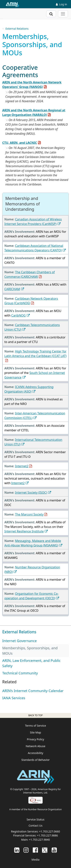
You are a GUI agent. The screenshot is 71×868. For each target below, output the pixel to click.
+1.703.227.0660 (49, 831)
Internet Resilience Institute (24, 531)
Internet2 (22, 466)
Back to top (35, 715)
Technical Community (20, 673)
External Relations (17, 29)
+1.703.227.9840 (39, 840)
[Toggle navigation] (63, 14)
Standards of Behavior (36, 760)
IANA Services (14, 698)
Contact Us (35, 826)
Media (36, 860)
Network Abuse (36, 746)
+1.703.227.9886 (47, 835)
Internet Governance (20, 641)
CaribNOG (19, 315)
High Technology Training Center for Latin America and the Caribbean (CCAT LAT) (35, 354)
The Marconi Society (29, 514)
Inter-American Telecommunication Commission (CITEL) (35, 416)
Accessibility (35, 753)
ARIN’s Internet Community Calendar (33, 691)
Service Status (36, 819)
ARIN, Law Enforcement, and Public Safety (31, 663)
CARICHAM (12, 289)
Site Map (35, 732)
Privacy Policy (35, 739)
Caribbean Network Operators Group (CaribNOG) (31, 301)
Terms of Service (35, 726)
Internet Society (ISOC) (31, 493)
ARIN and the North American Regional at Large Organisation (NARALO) (34, 112)
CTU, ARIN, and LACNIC (20, 143)
